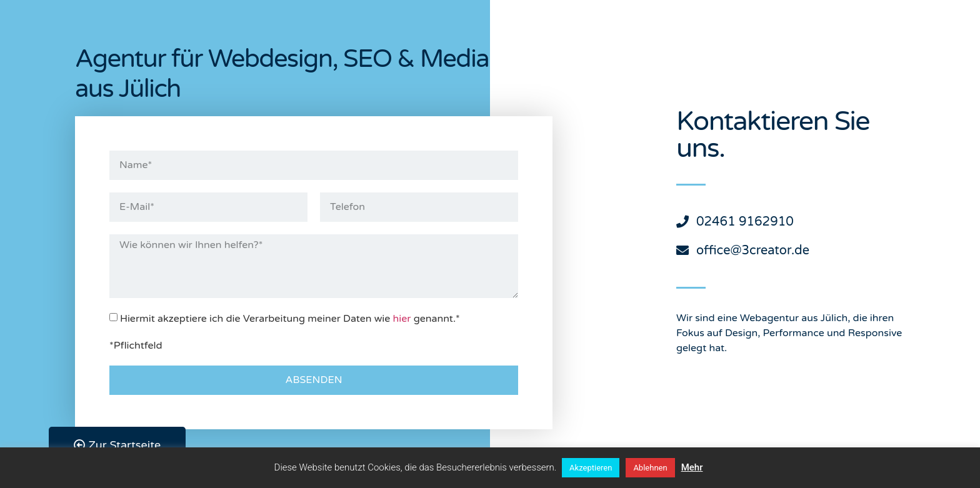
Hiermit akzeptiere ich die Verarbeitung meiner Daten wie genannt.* (290, 318)
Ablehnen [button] (650, 468)
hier (402, 318)
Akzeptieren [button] (591, 468)
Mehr (692, 467)
